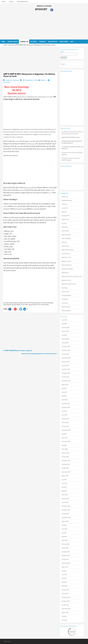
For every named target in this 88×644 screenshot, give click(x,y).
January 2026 (65, 331)
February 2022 (65, 419)
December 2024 (66, 347)
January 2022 (65, 422)
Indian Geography (66, 238)
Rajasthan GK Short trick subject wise (72, 276)
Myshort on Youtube (44, 6)
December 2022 (66, 403)
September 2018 (66, 518)
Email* (69, 53)
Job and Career (66, 254)
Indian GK (64, 242)
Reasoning (64, 288)
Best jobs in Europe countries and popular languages (71, 159)
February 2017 (65, 590)
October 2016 (65, 605)
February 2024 (65, 362)
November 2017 (66, 556)
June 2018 (64, 529)
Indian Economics (66, 235)
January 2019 (65, 502)
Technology (65, 299)
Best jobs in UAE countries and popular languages (72, 153)
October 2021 (65, 426)
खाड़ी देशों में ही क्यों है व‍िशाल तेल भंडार (71, 137)
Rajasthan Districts (67, 265)
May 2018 (64, 533)
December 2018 (66, 506)
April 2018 (64, 537)
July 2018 (64, 525)
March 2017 (65, 586)
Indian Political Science (68, 250)
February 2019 (65, 499)
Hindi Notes (65, 227)
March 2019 (65, 495)
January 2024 (65, 366)
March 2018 (65, 540)
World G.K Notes (66, 307)
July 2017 (64, 571)
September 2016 (66, 609)
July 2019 (64, 480)
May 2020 (64, 445)
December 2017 (66, 552)
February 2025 (65, 339)
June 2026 (64, 320)
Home (5, 45)
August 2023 (65, 384)
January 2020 (65, 457)
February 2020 (65, 453)
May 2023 (64, 396)
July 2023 (64, 388)
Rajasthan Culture (66, 261)
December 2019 (66, 461)
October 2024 (65, 354)
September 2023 (66, 381)
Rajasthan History (66, 280)
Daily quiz (16, 80)
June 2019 (64, 483)
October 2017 (65, 559)
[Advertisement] (38, 26)
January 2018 (65, 548)
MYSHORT (41, 9)
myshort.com (7, 641)
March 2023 (65, 400)
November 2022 (66, 407)
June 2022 (64, 415)
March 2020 (65, 449)
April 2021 (64, 434)
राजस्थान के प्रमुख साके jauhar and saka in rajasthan (18, 350)
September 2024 (66, 358)
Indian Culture (65, 231)
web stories (65, 303)
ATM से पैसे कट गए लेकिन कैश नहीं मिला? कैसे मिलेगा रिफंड (72, 148)
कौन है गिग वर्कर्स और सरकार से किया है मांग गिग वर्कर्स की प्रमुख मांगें (72, 142)
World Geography (66, 311)
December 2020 (66, 441)
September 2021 (66, 430)
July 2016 (64, 616)
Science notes (65, 292)
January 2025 (65, 343)
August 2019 (65, 476)
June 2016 (64, 620)
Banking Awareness (67, 200)
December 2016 (66, 597)
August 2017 (65, 567)
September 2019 (66, 472)
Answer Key (65, 197)
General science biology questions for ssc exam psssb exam (39, 354)
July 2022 (64, 411)
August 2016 (65, 612)
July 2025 (64, 335)
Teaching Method (66, 295)
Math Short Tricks (66, 257)
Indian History (65, 246)
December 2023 (66, 369)
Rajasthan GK (65, 273)
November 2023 (66, 373)
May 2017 (64, 578)
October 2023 (65, 377)
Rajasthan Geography (67, 269)
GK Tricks (64, 223)
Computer (64, 204)
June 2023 (64, 392)
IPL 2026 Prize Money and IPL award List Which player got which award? (72, 133)
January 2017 (65, 593)
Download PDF (66, 216)
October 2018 (65, 514)
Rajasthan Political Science (69, 284)
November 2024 (66, 350)
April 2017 (64, 582)
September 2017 (66, 563)
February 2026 (65, 328)
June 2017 (64, 574)
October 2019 (65, 468)
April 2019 (64, 491)
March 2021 (65, 438)
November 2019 (66, 464)
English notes (65, 219)
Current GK (11, 45)
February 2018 (65, 544)
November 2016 (66, 601)
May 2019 (64, 487)
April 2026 (64, 324)
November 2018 (66, 510)
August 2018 (65, 521)
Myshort (43, 80)
